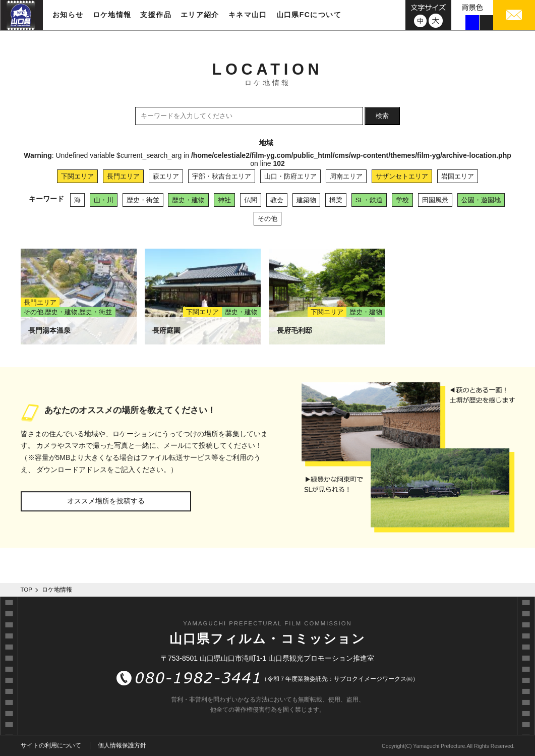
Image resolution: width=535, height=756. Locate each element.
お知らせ (68, 15)
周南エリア (346, 176)
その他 (267, 219)
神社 (224, 200)
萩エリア (166, 176)
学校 (402, 200)
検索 (382, 116)
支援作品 (156, 15)
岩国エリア (458, 176)
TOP (27, 590)
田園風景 (435, 200)
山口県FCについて (309, 15)
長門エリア (123, 176)
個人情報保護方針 (122, 745)
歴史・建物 (188, 200)
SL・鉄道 (369, 200)
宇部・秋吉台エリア (222, 176)
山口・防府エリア (290, 176)
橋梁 (336, 200)
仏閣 (251, 200)
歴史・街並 (143, 200)
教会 (277, 200)
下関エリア (77, 176)
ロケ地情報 (112, 15)
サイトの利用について (51, 745)
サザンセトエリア (402, 176)
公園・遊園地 (481, 200)
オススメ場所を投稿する (106, 501)
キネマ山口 (248, 15)
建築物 (306, 200)
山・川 (104, 200)
